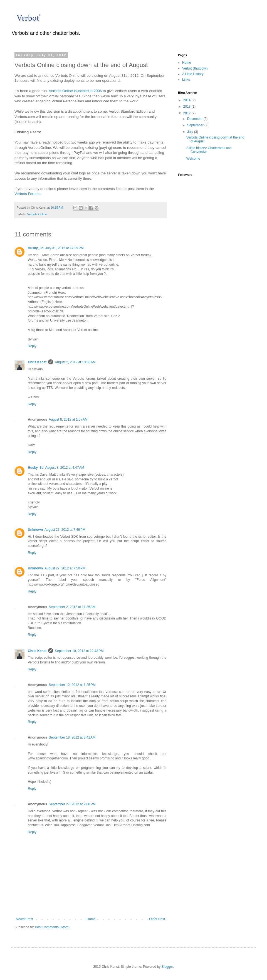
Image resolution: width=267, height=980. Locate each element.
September (196, 125)
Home (91, 919)
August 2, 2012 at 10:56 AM (75, 362)
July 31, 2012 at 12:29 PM (65, 248)
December (195, 119)
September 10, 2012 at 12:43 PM (79, 651)
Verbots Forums (27, 194)
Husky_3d (36, 248)
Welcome (193, 159)
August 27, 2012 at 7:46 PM (65, 530)
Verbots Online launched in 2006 (76, 91)
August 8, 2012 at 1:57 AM (68, 419)
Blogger (167, 967)
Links (186, 80)
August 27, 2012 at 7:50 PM (65, 568)
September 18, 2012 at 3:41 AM (72, 737)
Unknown (35, 530)
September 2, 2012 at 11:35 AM (72, 607)
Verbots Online (37, 214)
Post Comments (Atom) (52, 927)
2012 (187, 113)
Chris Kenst (37, 362)
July (191, 132)
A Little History (193, 74)
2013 (187, 107)
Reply (32, 346)
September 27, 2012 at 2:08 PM (72, 804)
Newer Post (24, 919)
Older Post (157, 919)
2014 (187, 100)
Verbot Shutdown (195, 68)
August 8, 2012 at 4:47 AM (65, 468)
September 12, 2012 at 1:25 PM (72, 685)
